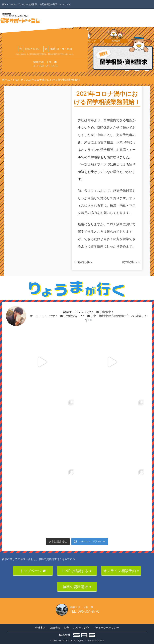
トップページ (33, 571)
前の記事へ (83, 262)
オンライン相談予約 (121, 571)
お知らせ (18, 80)
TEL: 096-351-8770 (45, 66)
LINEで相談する (77, 571)
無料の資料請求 (77, 587)
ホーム (6, 80)
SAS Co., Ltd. (78, 641)
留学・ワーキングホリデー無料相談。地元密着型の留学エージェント (36, 4)
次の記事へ (131, 262)
